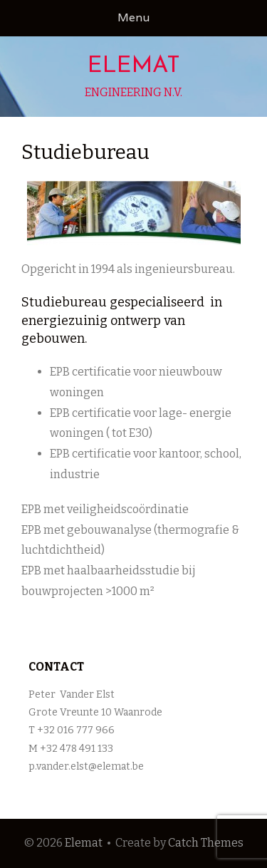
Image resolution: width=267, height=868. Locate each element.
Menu (133, 17)
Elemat (134, 66)
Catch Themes (206, 843)
